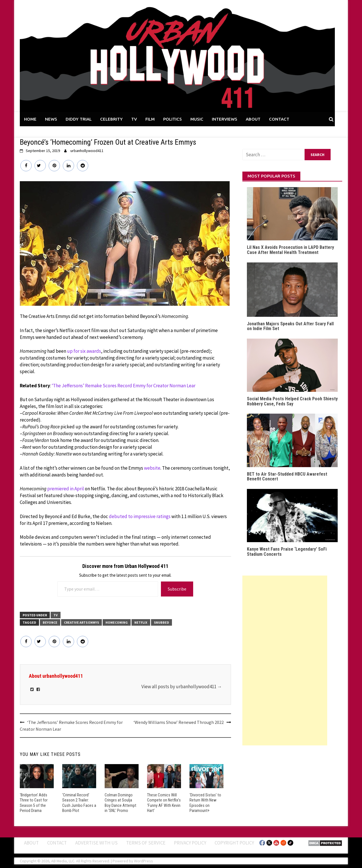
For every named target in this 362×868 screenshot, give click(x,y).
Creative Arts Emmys (81, 622)
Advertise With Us (96, 842)
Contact (57, 842)
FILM (150, 119)
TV (134, 119)
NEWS (51, 119)
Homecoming (117, 622)
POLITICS (173, 119)
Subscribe (177, 589)
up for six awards (84, 351)
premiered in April (66, 489)
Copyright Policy (234, 842)
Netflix (141, 622)
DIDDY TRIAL (79, 119)
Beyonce (50, 622)
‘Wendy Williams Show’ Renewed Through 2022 (179, 722)
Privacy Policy (190, 842)
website (152, 468)
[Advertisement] (285, 660)
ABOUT (253, 119)
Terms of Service (146, 842)
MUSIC (197, 119)
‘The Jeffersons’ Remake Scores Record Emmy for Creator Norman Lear (124, 386)
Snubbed (161, 622)
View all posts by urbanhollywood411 (182, 687)
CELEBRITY (111, 119)
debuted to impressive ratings (140, 516)
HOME (30, 119)
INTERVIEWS (225, 119)
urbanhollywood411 (87, 151)
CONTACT (279, 119)
